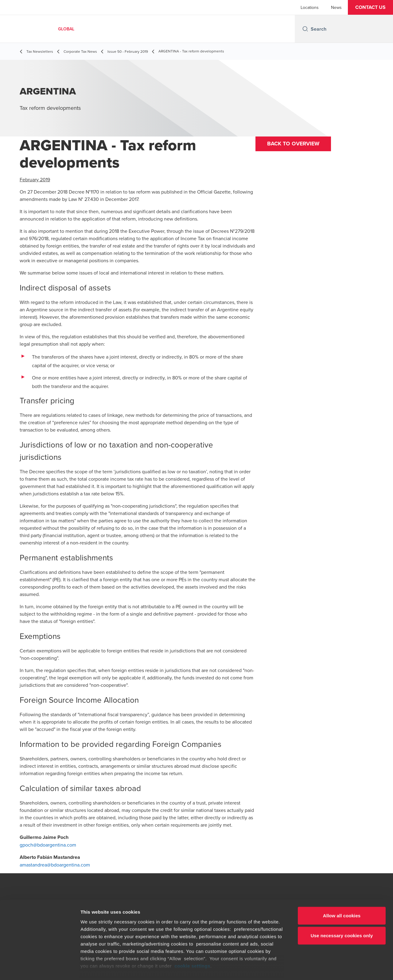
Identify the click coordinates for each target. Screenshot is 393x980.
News (336, 7)
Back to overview (294, 144)
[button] (370, 7)
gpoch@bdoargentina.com (48, 845)
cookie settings (192, 937)
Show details (322, 968)
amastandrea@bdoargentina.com (55, 865)
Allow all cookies (342, 886)
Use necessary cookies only (342, 906)
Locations (310, 7)
